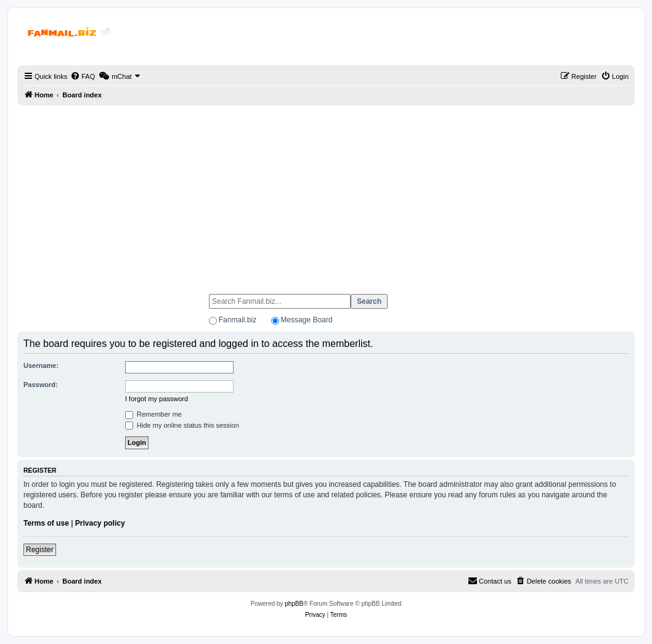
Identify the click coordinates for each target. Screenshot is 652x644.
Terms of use (46, 523)
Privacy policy (100, 523)
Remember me (153, 414)
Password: (41, 385)
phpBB (294, 604)
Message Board (306, 320)
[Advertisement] (326, 194)
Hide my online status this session (182, 425)
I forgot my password (157, 399)
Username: (41, 365)
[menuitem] (83, 76)
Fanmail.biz (238, 320)
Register (40, 550)
